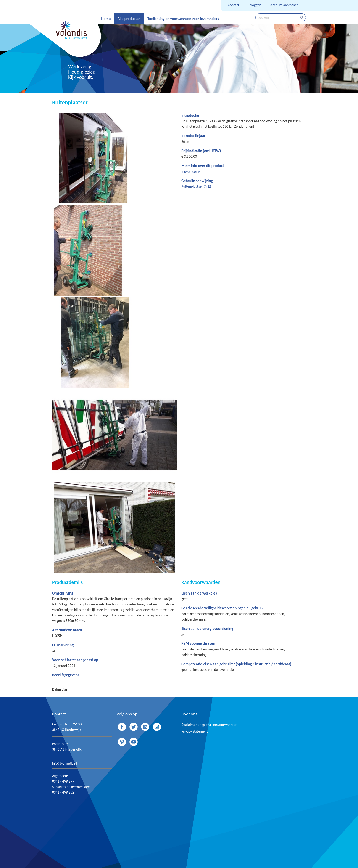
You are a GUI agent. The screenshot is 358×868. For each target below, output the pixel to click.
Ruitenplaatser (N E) (196, 186)
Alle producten (129, 19)
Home (106, 19)
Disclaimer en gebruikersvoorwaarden (209, 725)
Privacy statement (195, 731)
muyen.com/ (191, 171)
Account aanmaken (284, 5)
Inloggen (255, 5)
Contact (234, 5)
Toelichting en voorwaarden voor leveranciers (183, 19)
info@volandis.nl (64, 763)
